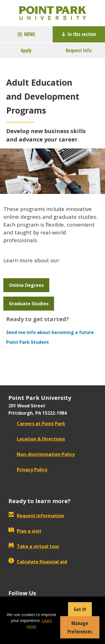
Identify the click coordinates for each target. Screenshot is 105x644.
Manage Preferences (80, 627)
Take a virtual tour (34, 546)
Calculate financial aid (38, 562)
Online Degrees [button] (26, 285)
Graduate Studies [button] (29, 304)
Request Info (79, 50)
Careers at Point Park (37, 424)
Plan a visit (25, 531)
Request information (36, 516)
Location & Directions (37, 439)
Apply (26, 50)
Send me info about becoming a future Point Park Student (50, 337)
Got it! (80, 609)
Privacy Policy (28, 470)
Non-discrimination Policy (42, 454)
